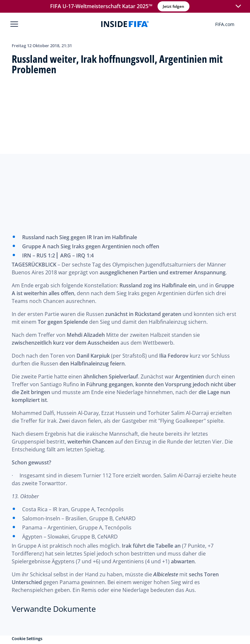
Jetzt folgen (173, 6)
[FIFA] (125, 24)
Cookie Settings (27, 638)
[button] (238, 7)
